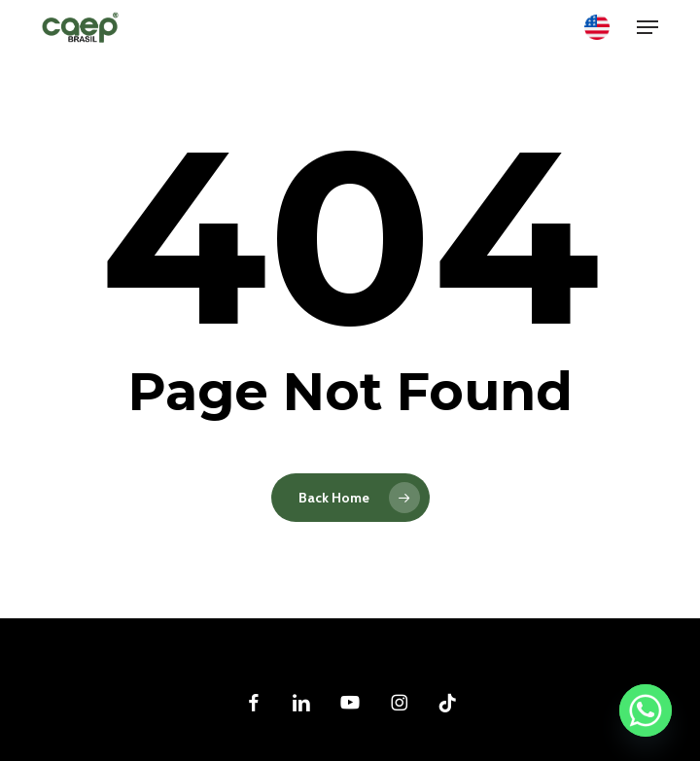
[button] (647, 27)
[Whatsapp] (646, 710)
